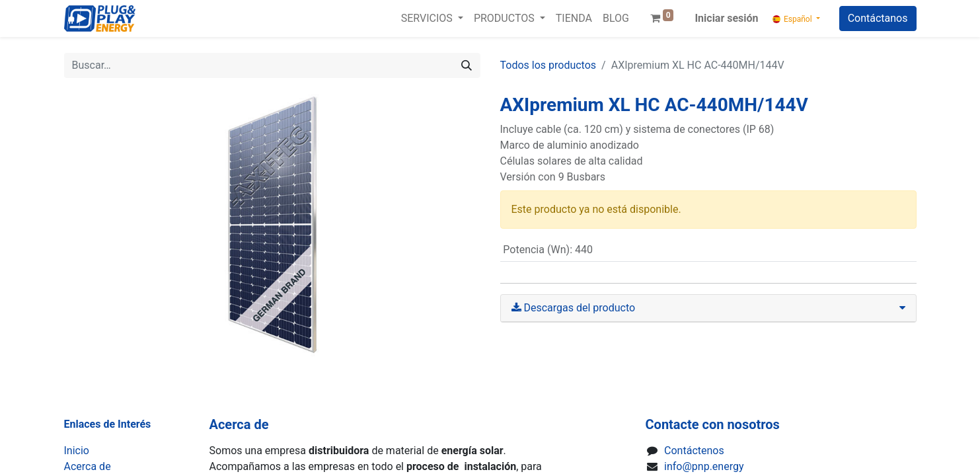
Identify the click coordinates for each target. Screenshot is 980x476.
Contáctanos (878, 18)
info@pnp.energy (704, 466)
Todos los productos (548, 65)
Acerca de (88, 466)
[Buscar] (467, 65)
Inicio (77, 451)
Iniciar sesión (726, 18)
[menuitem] (574, 19)
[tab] (708, 308)
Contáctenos (694, 451)
